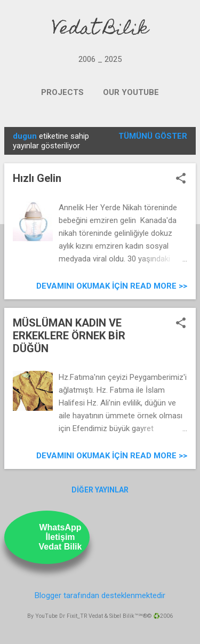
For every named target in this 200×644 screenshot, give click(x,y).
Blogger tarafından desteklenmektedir (100, 595)
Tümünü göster (153, 136)
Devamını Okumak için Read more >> (112, 286)
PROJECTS (62, 92)
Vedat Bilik (100, 30)
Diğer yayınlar (100, 490)
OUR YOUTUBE (131, 92)
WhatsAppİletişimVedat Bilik (61, 537)
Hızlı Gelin (37, 178)
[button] (181, 179)
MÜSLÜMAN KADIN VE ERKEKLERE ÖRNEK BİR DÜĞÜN (69, 336)
